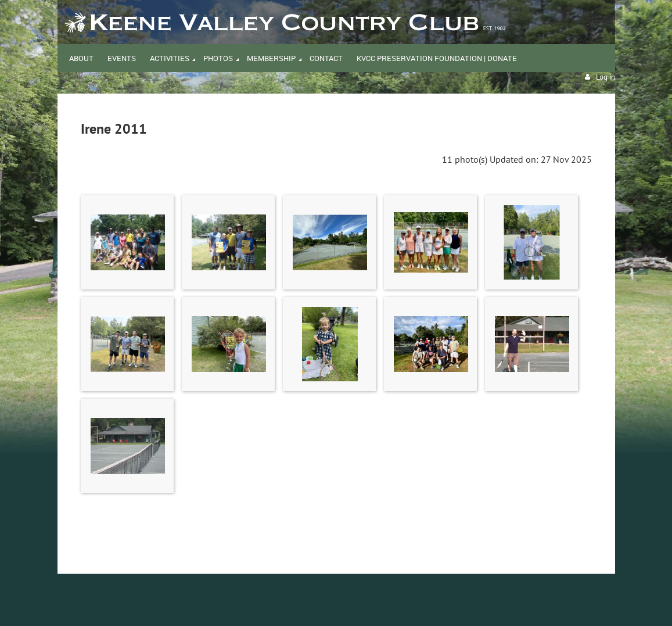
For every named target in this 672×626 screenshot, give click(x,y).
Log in (605, 77)
